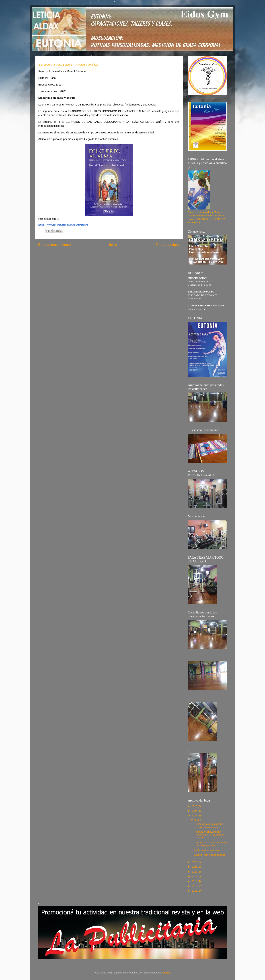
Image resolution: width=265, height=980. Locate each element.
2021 (195, 867)
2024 (195, 811)
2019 (195, 876)
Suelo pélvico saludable (207, 850)
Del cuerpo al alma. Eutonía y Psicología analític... (210, 844)
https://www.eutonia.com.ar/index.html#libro (63, 225)
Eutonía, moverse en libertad (210, 855)
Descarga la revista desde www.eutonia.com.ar (208, 825)
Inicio (113, 245)
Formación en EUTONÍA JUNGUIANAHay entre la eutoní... (209, 835)
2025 (195, 806)
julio (197, 820)
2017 (195, 886)
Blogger (166, 973)
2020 (195, 872)
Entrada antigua (168, 245)
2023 (195, 816)
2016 (195, 891)
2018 (195, 881)
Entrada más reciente (55, 245)
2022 (195, 862)
